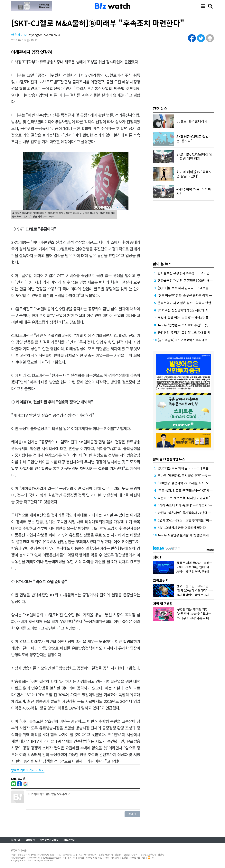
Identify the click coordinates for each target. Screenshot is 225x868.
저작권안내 (69, 840)
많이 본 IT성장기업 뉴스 (169, 459)
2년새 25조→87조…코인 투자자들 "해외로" (187, 520)
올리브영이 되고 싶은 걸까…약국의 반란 (184, 303)
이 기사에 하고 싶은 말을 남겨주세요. (83, 800)
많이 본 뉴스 (162, 264)
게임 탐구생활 (163, 604)
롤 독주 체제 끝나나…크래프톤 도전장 (200, 563)
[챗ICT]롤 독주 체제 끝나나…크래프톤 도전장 (188, 288)
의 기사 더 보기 (28, 770)
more (210, 550)
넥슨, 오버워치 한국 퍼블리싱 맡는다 (182, 528)
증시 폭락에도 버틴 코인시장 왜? (197, 595)
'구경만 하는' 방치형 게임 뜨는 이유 (198, 609)
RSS (151, 857)
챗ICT (157, 557)
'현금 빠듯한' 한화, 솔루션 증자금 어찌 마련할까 (189, 295)
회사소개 (16, 840)
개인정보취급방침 (49, 840)
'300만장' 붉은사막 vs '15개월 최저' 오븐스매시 (189, 483)
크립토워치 (161, 580)
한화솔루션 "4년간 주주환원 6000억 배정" (186, 280)
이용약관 (30, 840)
